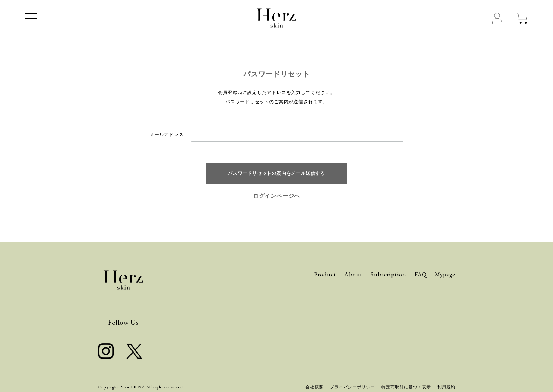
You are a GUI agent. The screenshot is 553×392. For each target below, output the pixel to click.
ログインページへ (276, 196)
